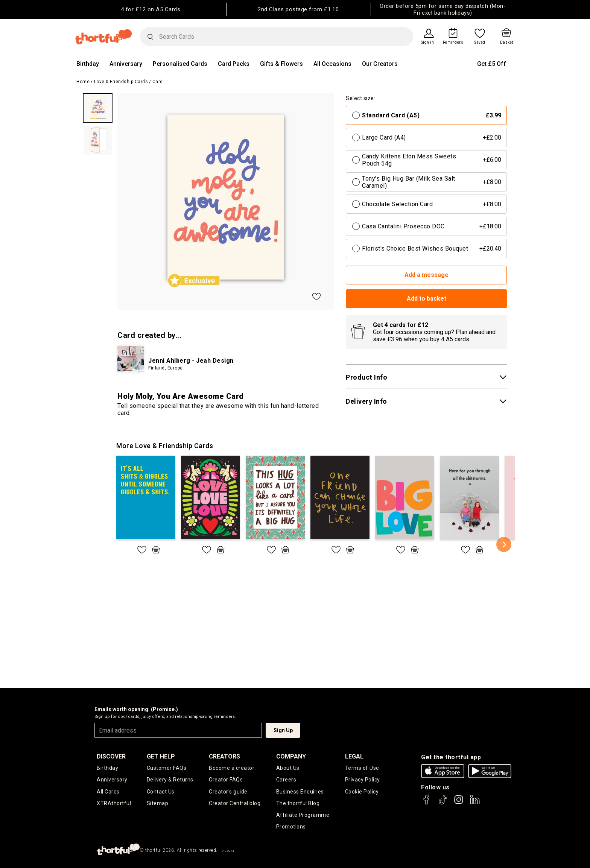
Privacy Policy (363, 780)
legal (354, 756)
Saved (480, 43)
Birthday (88, 64)
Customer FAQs (167, 768)
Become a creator (232, 768)
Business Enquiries (300, 792)
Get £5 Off (492, 64)
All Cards (108, 792)
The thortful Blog (298, 803)
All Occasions (332, 64)
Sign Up (283, 730)
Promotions (291, 827)
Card (158, 82)
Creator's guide (228, 792)
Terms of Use (362, 768)
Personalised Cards (180, 64)
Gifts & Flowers (281, 64)
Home (83, 82)
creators (224, 756)
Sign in (428, 43)
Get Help (161, 756)
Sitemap (158, 803)
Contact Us (161, 792)
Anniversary (126, 64)
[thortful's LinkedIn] (475, 803)
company (291, 756)
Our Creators (380, 64)
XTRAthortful (114, 803)
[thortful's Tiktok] (443, 803)
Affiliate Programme (303, 815)
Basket (507, 43)
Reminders (453, 43)
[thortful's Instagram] (459, 803)
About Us (288, 768)
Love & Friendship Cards (121, 82)
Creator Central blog (235, 803)
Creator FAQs (226, 780)
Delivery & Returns (170, 780)
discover (111, 756)
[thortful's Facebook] (427, 803)
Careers (286, 780)
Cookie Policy (362, 792)
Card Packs (234, 64)
